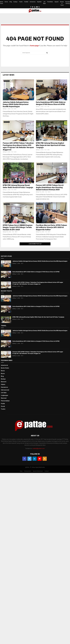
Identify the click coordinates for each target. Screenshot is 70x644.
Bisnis (6, 2)
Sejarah (57, 2)
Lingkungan (4, 395)
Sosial (6, 164)
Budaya (15, 2)
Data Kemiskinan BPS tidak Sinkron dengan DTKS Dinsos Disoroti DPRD (51, 103)
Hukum (3, 384)
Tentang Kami (28, 471)
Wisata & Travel (62, 3)
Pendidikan (50, 2)
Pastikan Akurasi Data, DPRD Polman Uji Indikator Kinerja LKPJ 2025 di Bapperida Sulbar (51, 227)
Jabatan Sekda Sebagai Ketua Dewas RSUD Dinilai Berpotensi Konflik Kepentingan (16, 104)
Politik (3, 404)
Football (26, 2)
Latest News (9, 75)
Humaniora (33, 2)
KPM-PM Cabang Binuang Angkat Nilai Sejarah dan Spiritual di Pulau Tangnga (51, 145)
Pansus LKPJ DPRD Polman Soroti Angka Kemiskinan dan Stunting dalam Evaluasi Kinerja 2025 (50, 187)
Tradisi (21, 2)
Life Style (44, 3)
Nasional (4, 398)
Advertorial (7, 81)
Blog (11, 2)
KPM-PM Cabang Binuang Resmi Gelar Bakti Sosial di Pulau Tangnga (18, 186)
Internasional (5, 390)
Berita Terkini (5, 368)
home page (34, 46)
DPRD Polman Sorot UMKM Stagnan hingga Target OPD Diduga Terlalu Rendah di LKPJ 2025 (18, 227)
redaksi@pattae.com (38, 448)
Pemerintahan (5, 401)
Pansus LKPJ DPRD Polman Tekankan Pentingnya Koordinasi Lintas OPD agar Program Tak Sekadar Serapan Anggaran (18, 146)
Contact (47, 471)
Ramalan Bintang (68, 3)
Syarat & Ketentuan (38, 471)
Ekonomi (4, 382)
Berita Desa (2, 3)
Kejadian (39, 2)
